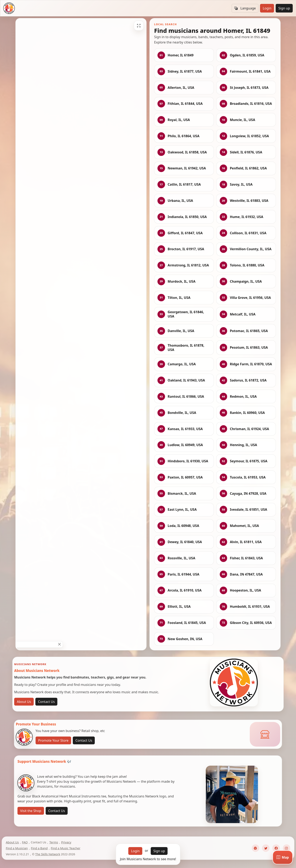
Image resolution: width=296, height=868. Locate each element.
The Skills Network (48, 854)
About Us (24, 702)
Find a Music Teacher (66, 848)
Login (267, 8)
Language (245, 8)
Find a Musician (17, 848)
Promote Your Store (53, 740)
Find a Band (39, 848)
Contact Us (46, 702)
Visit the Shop (31, 811)
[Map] (283, 857)
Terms (54, 842)
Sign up (284, 8)
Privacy (66, 842)
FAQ (25, 842)
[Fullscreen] (139, 26)
